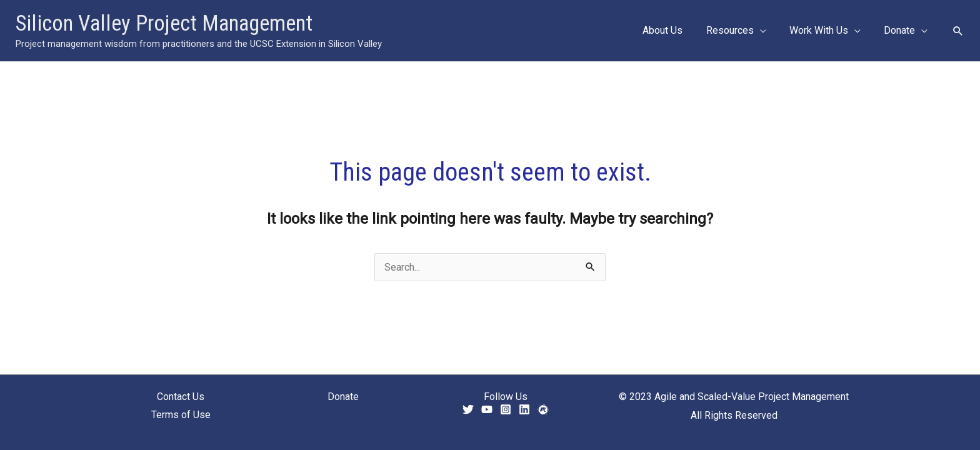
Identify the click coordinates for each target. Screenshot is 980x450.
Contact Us (181, 397)
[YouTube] (487, 409)
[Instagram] (506, 409)
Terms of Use (181, 415)
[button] (958, 31)
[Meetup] (543, 409)
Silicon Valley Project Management (164, 23)
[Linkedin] (524, 409)
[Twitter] (468, 409)
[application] (768, 31)
